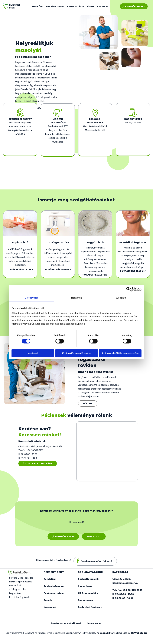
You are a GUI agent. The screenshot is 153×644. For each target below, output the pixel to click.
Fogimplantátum (75, 6)
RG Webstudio (139, 633)
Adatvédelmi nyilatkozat (66, 623)
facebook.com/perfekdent (96, 561)
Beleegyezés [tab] (32, 298)
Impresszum (95, 623)
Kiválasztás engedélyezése (76, 353)
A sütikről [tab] (121, 298)
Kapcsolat (103, 6)
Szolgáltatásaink (55, 6)
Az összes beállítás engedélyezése (120, 353)
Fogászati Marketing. (110, 633)
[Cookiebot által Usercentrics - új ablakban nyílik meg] (128, 289)
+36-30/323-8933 (133, 6)
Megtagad (33, 353)
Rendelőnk (38, 6)
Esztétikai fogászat (90, 607)
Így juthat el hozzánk (38, 464)
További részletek (20, 270)
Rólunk (91, 6)
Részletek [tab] (76, 298)
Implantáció (85, 586)
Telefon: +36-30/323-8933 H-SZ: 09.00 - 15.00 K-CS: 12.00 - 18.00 (127, 594)
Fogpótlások (86, 600)
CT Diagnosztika (88, 593)
